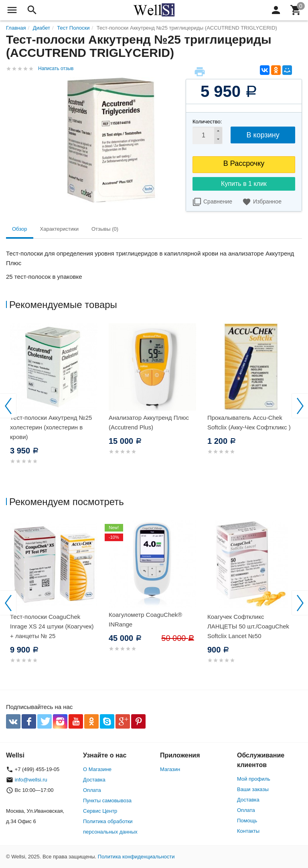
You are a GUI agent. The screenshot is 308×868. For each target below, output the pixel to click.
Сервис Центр (100, 811)
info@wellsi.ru (31, 780)
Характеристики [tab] (59, 229)
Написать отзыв (56, 68)
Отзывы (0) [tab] (105, 229)
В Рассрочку (244, 163)
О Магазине (97, 769)
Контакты (248, 831)
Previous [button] (8, 406)
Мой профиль (254, 779)
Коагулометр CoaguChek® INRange (145, 619)
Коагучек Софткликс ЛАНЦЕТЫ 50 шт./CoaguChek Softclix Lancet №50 (248, 626)
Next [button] (300, 406)
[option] (55, 403)
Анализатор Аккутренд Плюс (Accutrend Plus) (149, 422)
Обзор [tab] (20, 229)
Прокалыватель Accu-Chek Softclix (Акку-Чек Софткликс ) (249, 422)
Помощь (247, 821)
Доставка (94, 780)
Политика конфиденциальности (136, 857)
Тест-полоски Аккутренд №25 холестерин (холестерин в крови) (51, 427)
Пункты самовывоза (107, 801)
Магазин (170, 769)
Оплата (92, 790)
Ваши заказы (253, 789)
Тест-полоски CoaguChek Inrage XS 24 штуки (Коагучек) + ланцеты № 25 (52, 626)
